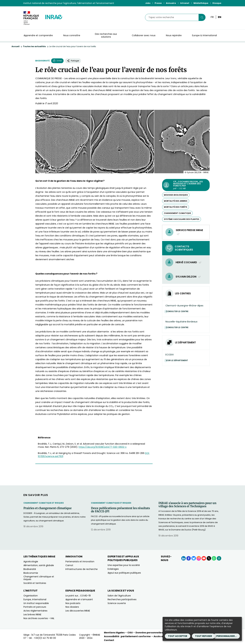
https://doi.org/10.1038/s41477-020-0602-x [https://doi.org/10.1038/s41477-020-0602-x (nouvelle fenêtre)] (103, 447)
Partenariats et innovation (80, 561)
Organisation (31, 596)
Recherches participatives (122, 599)
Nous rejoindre (174, 35)
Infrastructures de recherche (82, 569)
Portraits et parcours (35, 607)
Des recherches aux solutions (106, 35)
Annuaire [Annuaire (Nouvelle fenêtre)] (171, 3)
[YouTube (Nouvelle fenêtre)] (204, 558)
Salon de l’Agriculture (119, 596)
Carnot (69, 565)
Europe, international (35, 599)
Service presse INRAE (189, 232)
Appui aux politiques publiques (124, 573)
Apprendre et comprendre (38, 35)
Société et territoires (35, 583)
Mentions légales (114, 633)
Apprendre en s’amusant (79, 599)
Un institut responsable (36, 603)
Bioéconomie (31, 573)
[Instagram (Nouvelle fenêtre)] (199, 558)
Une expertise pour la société (124, 565)
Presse (158, 3)
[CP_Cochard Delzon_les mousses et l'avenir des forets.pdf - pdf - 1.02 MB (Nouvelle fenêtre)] (186, 185)
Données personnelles (149, 633)
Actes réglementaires (35, 611)
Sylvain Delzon (188, 277)
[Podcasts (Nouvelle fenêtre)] (219, 558)
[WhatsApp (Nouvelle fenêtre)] (214, 558)
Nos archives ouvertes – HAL (39, 618)
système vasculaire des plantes (182, 219)
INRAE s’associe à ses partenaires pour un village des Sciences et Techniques (187, 505)
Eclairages (113, 569)
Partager (73, 61)
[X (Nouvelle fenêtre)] (209, 558)
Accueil (16, 46)
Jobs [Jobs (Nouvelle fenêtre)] (148, 3)
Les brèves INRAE (32, 614)
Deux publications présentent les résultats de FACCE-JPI (120, 510)
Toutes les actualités (34, 46)
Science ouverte (117, 603)
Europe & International (204, 35)
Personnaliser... (226, 636)
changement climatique (177, 213)
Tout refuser (203, 636)
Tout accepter (178, 636)
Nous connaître (72, 35)
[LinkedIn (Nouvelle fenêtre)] (184, 558)
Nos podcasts (73, 603)
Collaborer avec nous (144, 35)
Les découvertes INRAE (78, 611)
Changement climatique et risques (44, 503)
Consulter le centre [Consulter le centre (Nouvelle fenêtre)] (178, 311)
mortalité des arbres (176, 201)
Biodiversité (42, 61)
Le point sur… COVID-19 (78, 596)
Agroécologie (31, 561)
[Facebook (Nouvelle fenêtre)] (189, 558)
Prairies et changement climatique (48, 508)
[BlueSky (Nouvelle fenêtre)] (194, 558)
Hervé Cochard (189, 262)
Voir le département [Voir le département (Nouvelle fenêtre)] (178, 360)
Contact (109, 640)
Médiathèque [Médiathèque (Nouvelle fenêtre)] (201, 3)
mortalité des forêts (176, 207)
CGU (130, 633)
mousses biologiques (176, 195)
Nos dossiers (72, 607)
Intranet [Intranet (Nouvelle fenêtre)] (185, 3)
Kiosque (217, 3)
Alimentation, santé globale (39, 565)
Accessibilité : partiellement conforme (127, 636)
